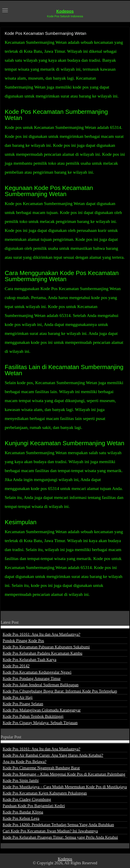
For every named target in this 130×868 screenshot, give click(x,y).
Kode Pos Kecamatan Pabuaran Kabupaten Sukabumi (46, 647)
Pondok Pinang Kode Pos (23, 641)
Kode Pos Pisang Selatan (23, 704)
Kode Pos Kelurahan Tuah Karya (29, 660)
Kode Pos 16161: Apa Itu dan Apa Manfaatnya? (41, 634)
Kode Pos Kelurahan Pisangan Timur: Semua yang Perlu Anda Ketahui (60, 837)
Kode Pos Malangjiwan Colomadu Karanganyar (42, 710)
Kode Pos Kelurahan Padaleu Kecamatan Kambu (42, 653)
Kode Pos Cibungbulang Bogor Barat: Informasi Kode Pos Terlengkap (60, 691)
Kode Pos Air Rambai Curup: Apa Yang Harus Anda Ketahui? (53, 755)
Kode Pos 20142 (16, 666)
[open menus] (5, 11)
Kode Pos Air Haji (18, 697)
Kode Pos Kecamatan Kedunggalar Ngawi (37, 672)
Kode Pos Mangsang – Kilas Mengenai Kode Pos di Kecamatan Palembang (64, 774)
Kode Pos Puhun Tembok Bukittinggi (33, 716)
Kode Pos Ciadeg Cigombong (27, 799)
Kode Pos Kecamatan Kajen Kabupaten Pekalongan (45, 793)
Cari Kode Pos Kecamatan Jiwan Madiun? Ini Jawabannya (50, 831)
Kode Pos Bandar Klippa (23, 812)
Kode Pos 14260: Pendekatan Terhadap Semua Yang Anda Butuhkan (58, 825)
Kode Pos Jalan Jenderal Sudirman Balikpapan (41, 685)
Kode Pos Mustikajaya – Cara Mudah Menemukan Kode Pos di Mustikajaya (65, 787)
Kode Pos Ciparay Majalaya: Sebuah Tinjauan (40, 723)
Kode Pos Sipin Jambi (21, 780)
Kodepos (65, 11)
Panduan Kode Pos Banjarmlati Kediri (34, 806)
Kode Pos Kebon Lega (21, 818)
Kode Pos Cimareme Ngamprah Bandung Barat (41, 768)
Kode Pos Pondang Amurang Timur (32, 678)
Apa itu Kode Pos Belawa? (25, 762)
